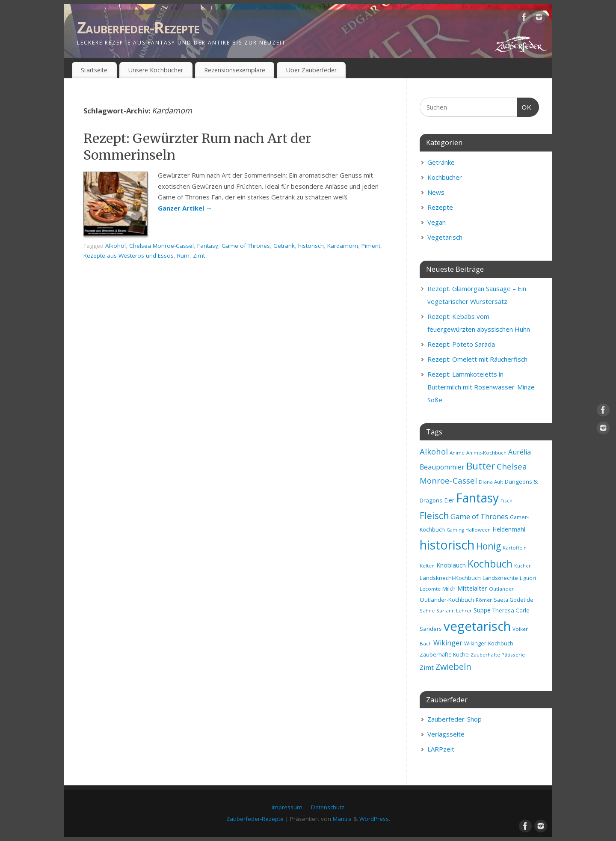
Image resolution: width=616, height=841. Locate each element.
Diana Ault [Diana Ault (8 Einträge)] (491, 482)
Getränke (441, 162)
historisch (311, 246)
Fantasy (208, 246)
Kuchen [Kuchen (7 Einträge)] (523, 566)
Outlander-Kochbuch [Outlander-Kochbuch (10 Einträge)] (447, 600)
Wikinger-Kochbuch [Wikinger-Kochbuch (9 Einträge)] (489, 643)
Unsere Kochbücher (156, 70)
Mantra (342, 819)
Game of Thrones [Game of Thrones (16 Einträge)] (479, 516)
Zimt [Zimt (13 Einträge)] (427, 667)
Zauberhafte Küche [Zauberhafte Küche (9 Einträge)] (444, 655)
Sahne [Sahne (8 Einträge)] (427, 611)
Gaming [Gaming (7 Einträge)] (455, 530)
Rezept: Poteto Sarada (461, 344)
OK (524, 106)
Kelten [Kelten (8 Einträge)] (427, 566)
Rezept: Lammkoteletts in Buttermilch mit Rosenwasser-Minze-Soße (482, 387)
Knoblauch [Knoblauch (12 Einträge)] (451, 565)
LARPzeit (441, 749)
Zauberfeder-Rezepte (138, 28)
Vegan (437, 222)
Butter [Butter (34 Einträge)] (481, 466)
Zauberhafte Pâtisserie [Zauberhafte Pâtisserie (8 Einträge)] (498, 655)
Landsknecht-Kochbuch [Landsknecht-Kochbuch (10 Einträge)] (450, 578)
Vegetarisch (445, 237)
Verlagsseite (446, 734)
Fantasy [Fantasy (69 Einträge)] (477, 498)
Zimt (199, 256)
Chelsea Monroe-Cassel (161, 246)
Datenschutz (328, 807)
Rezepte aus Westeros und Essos (129, 256)
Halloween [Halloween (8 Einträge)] (478, 530)
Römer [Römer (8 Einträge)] (484, 600)
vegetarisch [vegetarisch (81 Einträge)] (477, 626)
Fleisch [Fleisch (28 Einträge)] (434, 516)
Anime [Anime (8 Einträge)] (457, 453)
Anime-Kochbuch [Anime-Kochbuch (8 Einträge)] (486, 453)
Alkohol (115, 246)
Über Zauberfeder (311, 70)
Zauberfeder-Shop (455, 719)
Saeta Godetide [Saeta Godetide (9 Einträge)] (514, 600)
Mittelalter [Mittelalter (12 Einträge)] (472, 588)
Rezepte (440, 207)
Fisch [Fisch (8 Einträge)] (506, 501)
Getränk (284, 246)
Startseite (94, 70)
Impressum (287, 807)
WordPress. (375, 819)
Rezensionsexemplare (235, 70)
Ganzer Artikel (185, 208)
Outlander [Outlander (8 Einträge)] (501, 589)
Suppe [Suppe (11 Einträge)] (482, 610)
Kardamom (343, 246)
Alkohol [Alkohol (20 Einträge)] (434, 451)
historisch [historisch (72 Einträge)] (447, 545)
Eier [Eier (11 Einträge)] (449, 500)
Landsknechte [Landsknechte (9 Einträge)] (500, 578)
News (436, 192)
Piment (371, 246)
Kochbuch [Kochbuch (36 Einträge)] (490, 564)
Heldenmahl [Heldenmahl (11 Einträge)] (509, 529)
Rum (183, 256)
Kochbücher (445, 177)
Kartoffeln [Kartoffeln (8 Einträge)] (515, 548)
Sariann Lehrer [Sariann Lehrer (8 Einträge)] (454, 611)
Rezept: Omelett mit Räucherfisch (477, 359)
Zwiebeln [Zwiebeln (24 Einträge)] (453, 667)
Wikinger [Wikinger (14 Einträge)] (448, 643)
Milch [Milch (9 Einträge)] (449, 589)
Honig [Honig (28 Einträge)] (489, 546)
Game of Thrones (246, 246)
